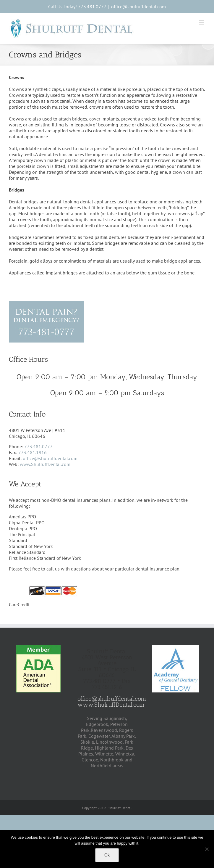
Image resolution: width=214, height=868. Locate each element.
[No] (207, 849)
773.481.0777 (38, 446)
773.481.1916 (33, 452)
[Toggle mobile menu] (202, 22)
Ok (107, 855)
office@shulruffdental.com (138, 7)
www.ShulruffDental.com (45, 464)
